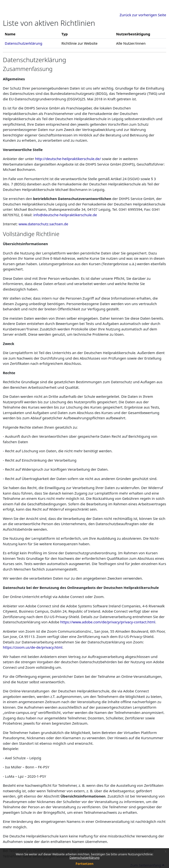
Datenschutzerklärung (84, 858)
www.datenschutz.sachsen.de (44, 224)
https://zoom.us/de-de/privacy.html (33, 647)
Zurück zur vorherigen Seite (143, 15)
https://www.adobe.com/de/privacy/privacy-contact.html (108, 622)
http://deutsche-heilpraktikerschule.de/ (68, 159)
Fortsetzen (84, 864)
